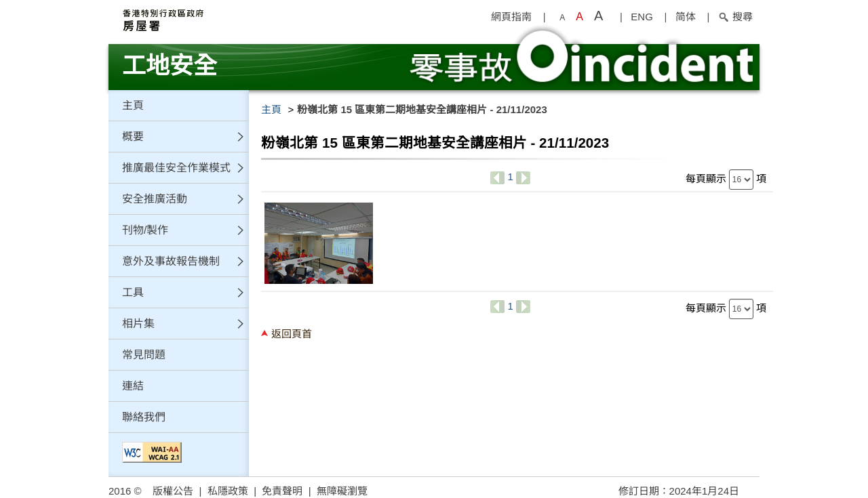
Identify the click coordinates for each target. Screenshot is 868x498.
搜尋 (735, 17)
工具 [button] (133, 292)
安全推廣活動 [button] (155, 199)
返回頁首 (292, 334)
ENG (642, 17)
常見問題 (144, 355)
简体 (686, 17)
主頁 (133, 105)
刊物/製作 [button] (145, 230)
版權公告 (173, 491)
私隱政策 (228, 491)
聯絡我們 (144, 417)
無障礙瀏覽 (342, 491)
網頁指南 (511, 17)
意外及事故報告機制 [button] (171, 261)
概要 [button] (133, 137)
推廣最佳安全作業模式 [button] (176, 168)
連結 (133, 386)
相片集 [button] (138, 324)
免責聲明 (282, 491)
